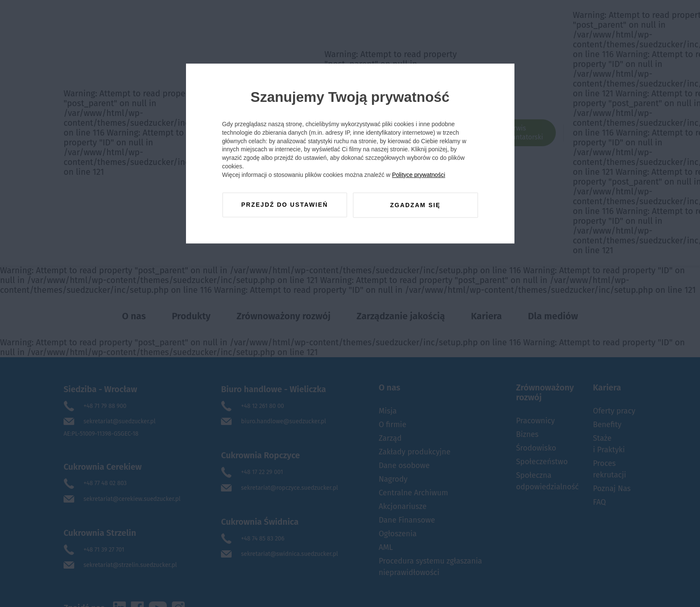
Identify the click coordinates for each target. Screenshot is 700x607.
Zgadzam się (415, 205)
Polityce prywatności (420, 176)
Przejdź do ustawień (284, 205)
